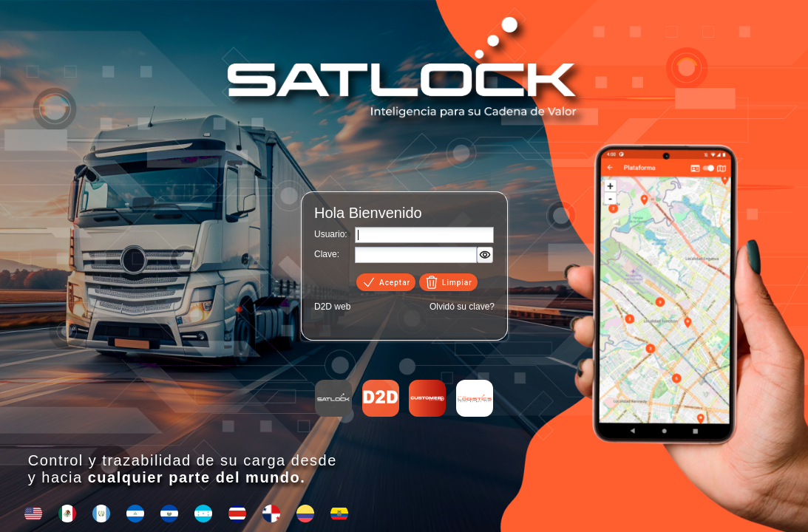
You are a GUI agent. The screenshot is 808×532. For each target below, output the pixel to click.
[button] (485, 255)
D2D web (332, 307)
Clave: (327, 254)
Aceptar (386, 282)
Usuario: (331, 234)
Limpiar (448, 282)
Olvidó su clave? (462, 307)
